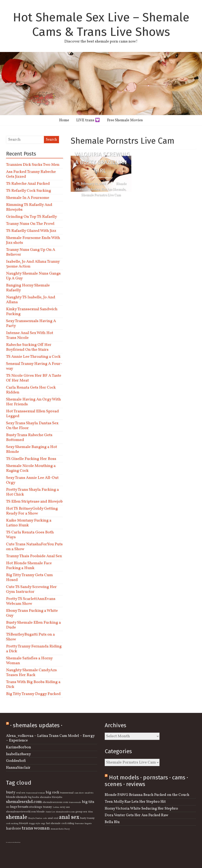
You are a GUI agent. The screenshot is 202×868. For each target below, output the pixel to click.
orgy (43, 824)
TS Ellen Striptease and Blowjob (34, 502)
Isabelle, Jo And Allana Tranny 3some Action (33, 264)
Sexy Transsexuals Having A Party (31, 324)
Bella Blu (112, 822)
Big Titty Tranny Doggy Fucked (33, 694)
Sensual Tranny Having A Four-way (34, 366)
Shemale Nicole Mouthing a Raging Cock (31, 468)
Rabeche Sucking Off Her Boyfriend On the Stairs (29, 347)
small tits (89, 793)
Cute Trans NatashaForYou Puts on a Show (34, 547)
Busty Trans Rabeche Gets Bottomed (29, 438)
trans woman (36, 828)
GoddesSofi (16, 761)
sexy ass (65, 807)
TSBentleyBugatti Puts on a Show (30, 637)
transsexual (67, 793)
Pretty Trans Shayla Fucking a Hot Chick (32, 492)
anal (50, 818)
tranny (47, 807)
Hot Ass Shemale (113, 190)
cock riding (68, 823)
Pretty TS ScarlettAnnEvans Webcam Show (31, 601)
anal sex (69, 817)
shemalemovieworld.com (21, 812)
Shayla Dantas (35, 818)
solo (45, 818)
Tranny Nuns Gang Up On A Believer (31, 252)
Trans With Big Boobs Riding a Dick (33, 684)
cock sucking (12, 824)
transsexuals (75, 802)
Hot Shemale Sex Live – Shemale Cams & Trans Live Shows (101, 25)
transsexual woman (36, 793)
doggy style (35, 824)
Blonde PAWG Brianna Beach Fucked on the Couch (147, 795)
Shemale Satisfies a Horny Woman (29, 661)
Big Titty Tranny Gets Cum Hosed (29, 578)
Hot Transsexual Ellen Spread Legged (32, 414)
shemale (17, 817)
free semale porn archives (11, 842)
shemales (46, 797)
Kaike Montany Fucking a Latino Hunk (29, 523)
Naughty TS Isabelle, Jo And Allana (31, 300)
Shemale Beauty (18, 842)
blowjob (24, 823)
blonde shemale (17, 797)
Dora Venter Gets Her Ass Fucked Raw (137, 815)
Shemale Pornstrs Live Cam (101, 195)
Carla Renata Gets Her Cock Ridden (31, 390)
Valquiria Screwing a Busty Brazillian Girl (102, 162)
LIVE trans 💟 (88, 120)
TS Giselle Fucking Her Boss (31, 459)
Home (64, 120)
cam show (79, 793)
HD (8, 807)
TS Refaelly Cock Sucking (28, 191)
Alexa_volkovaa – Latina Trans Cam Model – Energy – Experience (50, 738)
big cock (52, 793)
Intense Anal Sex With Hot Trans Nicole (30, 335)
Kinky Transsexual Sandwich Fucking (32, 312)
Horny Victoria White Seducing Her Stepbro (141, 809)
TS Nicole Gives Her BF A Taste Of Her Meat (34, 378)
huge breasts (19, 807)
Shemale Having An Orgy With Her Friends (33, 402)
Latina (56, 807)
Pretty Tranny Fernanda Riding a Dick (34, 649)
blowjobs (57, 797)
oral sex (21, 793)
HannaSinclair (18, 768)
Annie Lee (50, 812)
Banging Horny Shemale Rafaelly (28, 288)
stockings (36, 807)
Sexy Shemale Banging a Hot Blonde (32, 449)
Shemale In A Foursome (28, 198)
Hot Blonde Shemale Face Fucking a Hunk (29, 566)
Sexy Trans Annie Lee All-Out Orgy (32, 480)
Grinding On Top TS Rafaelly (32, 217)
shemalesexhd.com (24, 802)
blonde (41, 812)
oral (56, 818)
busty (11, 793)
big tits (88, 802)
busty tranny (87, 818)
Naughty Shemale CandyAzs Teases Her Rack (31, 673)
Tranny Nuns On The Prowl (30, 224)
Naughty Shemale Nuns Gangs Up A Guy (33, 276)
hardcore (13, 829)
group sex (81, 812)
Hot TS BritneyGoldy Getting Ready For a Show (32, 511)
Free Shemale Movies (125, 120)
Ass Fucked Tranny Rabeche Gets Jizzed (31, 174)
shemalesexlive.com (65, 812)
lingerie (88, 824)
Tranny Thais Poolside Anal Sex (34, 556)
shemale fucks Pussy (60, 829)
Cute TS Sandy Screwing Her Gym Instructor (31, 589)
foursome (79, 824)
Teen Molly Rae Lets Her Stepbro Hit (135, 802)
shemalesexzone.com (55, 802)
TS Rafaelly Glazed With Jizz (31, 231)
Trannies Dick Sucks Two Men (33, 165)
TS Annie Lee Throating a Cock (33, 357)
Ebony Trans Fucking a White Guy (32, 613)
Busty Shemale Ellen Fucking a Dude (33, 625)
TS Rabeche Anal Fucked (28, 184)
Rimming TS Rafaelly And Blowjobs (29, 207)
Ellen (90, 812)
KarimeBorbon (19, 747)
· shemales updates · (36, 725)
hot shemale (53, 823)
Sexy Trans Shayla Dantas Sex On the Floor (32, 426)
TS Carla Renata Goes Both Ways (30, 535)
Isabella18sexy (18, 754)
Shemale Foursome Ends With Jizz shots (33, 240)
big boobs (34, 797)
